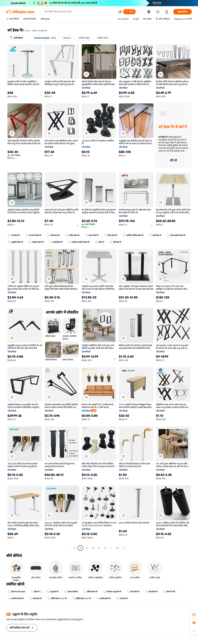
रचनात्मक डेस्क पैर (34, 235)
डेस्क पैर (100, 242)
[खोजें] (129, 12)
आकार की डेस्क (71, 592)
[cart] (158, 12)
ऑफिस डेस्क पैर (91, 592)
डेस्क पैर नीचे (169, 592)
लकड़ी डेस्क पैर (56, 242)
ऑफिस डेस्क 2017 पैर (82, 598)
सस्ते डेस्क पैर (155, 235)
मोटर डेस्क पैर (133, 592)
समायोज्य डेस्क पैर (16, 598)
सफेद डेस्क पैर (53, 235)
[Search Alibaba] (80, 12)
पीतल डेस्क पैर (111, 235)
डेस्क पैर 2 (36, 592)
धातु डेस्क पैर (53, 592)
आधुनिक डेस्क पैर (16, 242)
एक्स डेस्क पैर (151, 592)
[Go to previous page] (74, 548)
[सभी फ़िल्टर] (17, 38)
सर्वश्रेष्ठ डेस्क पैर (104, 598)
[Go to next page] (124, 548)
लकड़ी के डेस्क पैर (36, 242)
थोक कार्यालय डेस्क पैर (176, 235)
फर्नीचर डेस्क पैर (73, 235)
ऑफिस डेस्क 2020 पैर (57, 598)
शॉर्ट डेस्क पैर (116, 242)
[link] (194, 615)
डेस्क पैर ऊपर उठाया (17, 592)
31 (118, 548)
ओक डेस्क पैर (36, 598)
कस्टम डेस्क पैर (92, 235)
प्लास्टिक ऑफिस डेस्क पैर (133, 235)
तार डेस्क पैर (122, 598)
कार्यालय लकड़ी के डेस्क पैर (79, 242)
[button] (120, 12)
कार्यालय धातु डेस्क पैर (112, 592)
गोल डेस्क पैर (14, 235)
